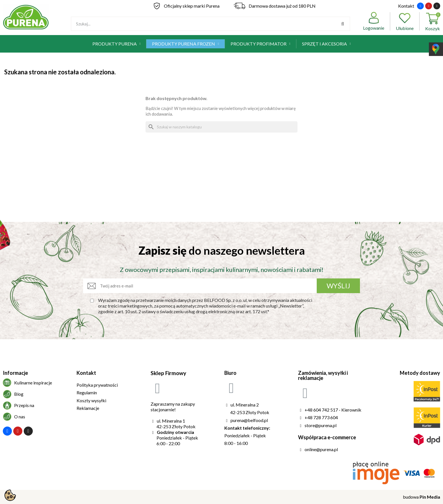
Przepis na (24, 405)
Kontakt (406, 6)
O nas (20, 417)
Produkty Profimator (260, 44)
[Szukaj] (221, 127)
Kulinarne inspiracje (33, 383)
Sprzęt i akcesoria (326, 44)
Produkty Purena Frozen (185, 44)
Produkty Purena (117, 44)
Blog (19, 394)
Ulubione (405, 21)
